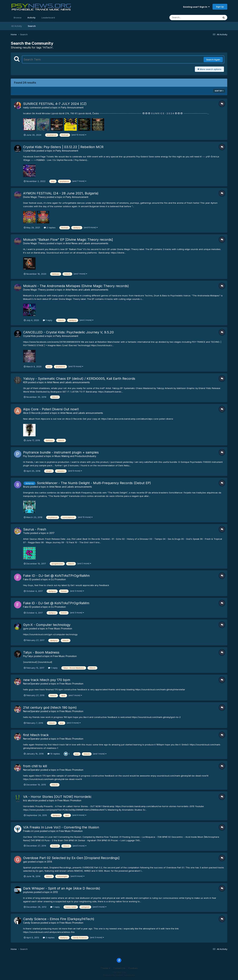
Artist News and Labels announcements (87, 243)
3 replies (49, 937)
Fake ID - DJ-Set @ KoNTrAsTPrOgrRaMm (56, 576)
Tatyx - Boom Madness (41, 652)
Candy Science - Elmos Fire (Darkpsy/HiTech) (59, 919)
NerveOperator (31, 684)
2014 (50, 862)
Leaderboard (48, 18)
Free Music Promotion (60, 628)
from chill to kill (35, 766)
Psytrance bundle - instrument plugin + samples (61, 452)
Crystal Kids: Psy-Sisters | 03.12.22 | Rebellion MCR (63, 147)
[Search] (186, 18)
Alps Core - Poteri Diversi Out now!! (51, 409)
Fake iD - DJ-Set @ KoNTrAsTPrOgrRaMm (56, 603)
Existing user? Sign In (196, 7)
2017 (52, 533)
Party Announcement (72, 107)
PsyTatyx (28, 656)
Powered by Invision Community (119, 975)
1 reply (48, 320)
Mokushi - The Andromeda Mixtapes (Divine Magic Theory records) (76, 286)
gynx (26, 628)
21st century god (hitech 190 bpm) (50, 707)
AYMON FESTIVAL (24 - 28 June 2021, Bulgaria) (61, 193)
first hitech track (36, 735)
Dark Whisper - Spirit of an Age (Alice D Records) (62, 888)
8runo (26, 487)
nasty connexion (32, 107)
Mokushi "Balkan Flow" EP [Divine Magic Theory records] (68, 240)
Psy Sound (29, 456)
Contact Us (119, 968)
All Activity (17, 26)
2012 (55, 892)
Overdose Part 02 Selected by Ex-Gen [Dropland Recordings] (71, 858)
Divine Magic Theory (35, 197)
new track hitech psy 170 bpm (47, 680)
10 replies (54, 754)
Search (32, 26)
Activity (31, 19)
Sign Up (220, 7)
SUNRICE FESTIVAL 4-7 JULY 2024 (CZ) (55, 104)
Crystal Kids (30, 151)
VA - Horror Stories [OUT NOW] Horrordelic (57, 797)
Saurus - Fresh (35, 529)
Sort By (219, 91)
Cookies (133, 968)
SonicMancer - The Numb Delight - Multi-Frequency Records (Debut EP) (94, 483)
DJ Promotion (58, 579)
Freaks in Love (31, 831)
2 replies (50, 228)
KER (25, 382)
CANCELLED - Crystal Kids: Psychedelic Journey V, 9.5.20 (68, 332)
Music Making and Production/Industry (75, 456)
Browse (18, 18)
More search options (209, 69)
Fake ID (27, 579)
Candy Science (31, 923)
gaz (25, 862)
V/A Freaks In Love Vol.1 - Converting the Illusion (61, 827)
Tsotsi (26, 533)
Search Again (213, 60)
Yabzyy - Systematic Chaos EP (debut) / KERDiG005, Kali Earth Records (79, 379)
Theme (105, 968)
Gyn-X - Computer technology (47, 625)
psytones (28, 892)
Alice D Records (32, 413)
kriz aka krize (30, 800)
